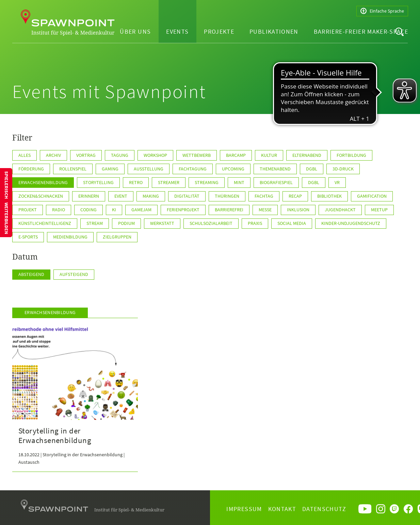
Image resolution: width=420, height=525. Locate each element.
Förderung (31, 169)
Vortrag (86, 155)
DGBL (314, 182)
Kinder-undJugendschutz (351, 223)
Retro (136, 182)
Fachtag (264, 196)
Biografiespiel (276, 182)
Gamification (372, 196)
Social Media (292, 223)
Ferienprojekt (183, 210)
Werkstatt (162, 223)
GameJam (141, 210)
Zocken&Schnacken (41, 196)
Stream (95, 223)
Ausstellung (149, 169)
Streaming (207, 182)
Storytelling (98, 182)
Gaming (110, 169)
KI (114, 210)
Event (121, 196)
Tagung (120, 155)
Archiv (53, 155)
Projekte (219, 31)
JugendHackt (340, 210)
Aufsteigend (74, 274)
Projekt (28, 210)
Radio (59, 210)
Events (177, 31)
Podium (126, 223)
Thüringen (227, 196)
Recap (295, 196)
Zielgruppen (117, 237)
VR (337, 182)
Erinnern (89, 196)
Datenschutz (324, 509)
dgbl (312, 169)
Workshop (155, 155)
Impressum (244, 509)
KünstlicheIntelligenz (45, 223)
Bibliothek (329, 196)
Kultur (269, 155)
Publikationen (274, 31)
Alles (25, 155)
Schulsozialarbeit (211, 223)
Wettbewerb (197, 155)
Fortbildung (351, 155)
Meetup (379, 210)
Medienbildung (70, 237)
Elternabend (307, 155)
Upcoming (233, 169)
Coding (88, 210)
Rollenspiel (73, 169)
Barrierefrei (229, 210)
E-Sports (28, 237)
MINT (239, 182)
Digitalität (187, 196)
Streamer (169, 182)
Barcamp (236, 155)
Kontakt (282, 509)
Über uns (135, 31)
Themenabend (275, 169)
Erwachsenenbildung (43, 182)
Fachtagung (193, 169)
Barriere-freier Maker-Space (361, 31)
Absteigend (31, 274)
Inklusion (298, 210)
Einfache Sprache (382, 11)
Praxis (255, 223)
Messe (265, 210)
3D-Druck (343, 169)
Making (151, 196)
